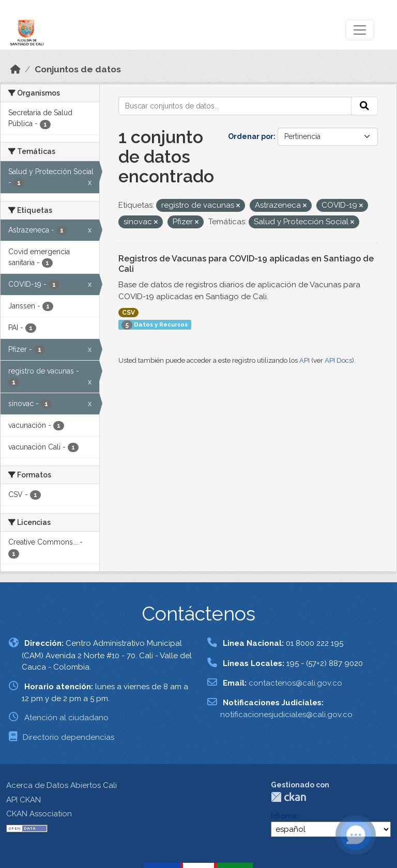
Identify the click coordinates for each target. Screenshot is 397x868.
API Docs (338, 360)
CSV (128, 313)
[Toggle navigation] (360, 30)
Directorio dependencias (68, 737)
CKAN (288, 797)
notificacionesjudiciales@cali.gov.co (286, 715)
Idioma (284, 816)
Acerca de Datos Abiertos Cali (62, 785)
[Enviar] (364, 106)
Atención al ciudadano (66, 718)
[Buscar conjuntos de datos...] (235, 106)
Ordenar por (251, 136)
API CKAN (24, 800)
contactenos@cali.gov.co (295, 683)
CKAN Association (39, 814)
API (304, 360)
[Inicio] (16, 69)
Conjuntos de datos (78, 69)
